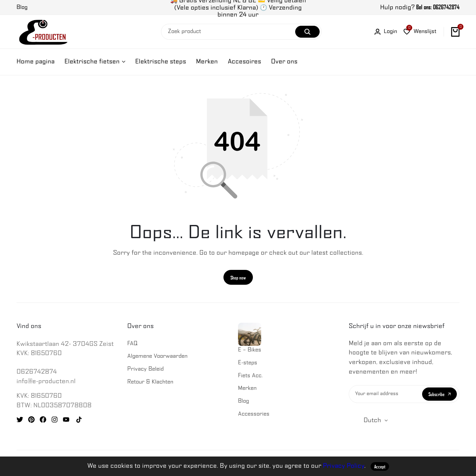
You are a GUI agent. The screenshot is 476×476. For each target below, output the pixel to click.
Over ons (284, 62)
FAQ (132, 344)
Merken (207, 62)
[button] (420, 32)
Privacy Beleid (145, 369)
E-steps (248, 363)
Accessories (254, 414)
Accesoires (244, 62)
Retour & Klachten (150, 382)
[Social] (20, 420)
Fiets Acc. (250, 376)
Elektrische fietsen (92, 62)
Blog (243, 402)
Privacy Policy (344, 466)
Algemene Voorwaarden (157, 357)
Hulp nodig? (420, 7)
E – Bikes (250, 338)
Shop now (238, 278)
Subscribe (439, 394)
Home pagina (36, 62)
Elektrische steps (161, 62)
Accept (380, 466)
